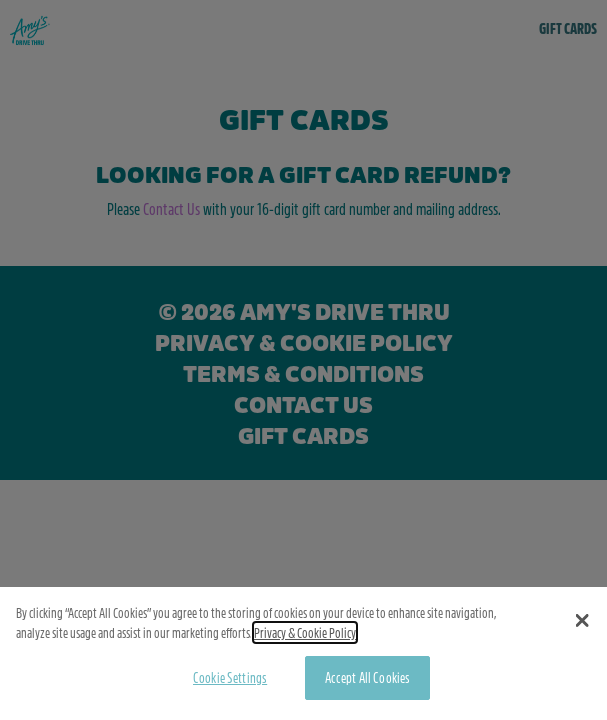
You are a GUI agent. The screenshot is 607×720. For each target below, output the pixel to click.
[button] (582, 625)
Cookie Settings (230, 682)
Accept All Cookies (368, 682)
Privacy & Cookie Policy (305, 636)
